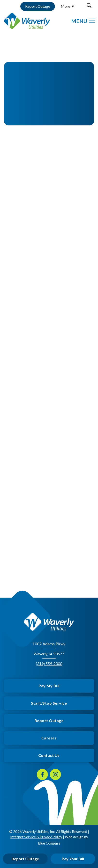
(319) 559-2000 (49, 663)
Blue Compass (49, 843)
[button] (89, 5)
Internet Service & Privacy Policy (36, 837)
